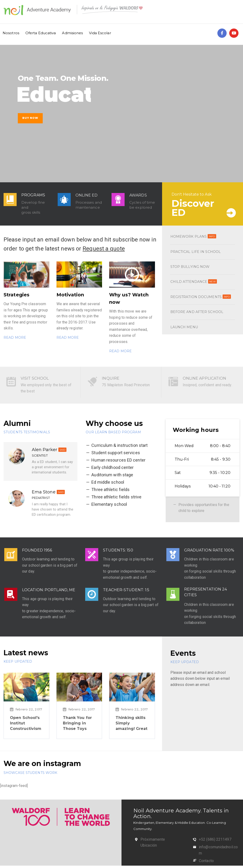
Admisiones (72, 33)
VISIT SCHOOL (38, 374)
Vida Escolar (100, 33)
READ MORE (15, 338)
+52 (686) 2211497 (215, 839)
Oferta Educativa (41, 33)
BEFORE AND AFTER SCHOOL (197, 312)
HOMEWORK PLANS (193, 236)
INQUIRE (114, 374)
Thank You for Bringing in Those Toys (77, 723)
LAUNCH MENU (184, 327)
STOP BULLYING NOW (190, 267)
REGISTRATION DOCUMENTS (201, 297)
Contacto (206, 861)
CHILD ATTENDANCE (194, 282)
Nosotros (11, 33)
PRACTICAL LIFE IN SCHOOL (196, 252)
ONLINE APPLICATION (208, 374)
